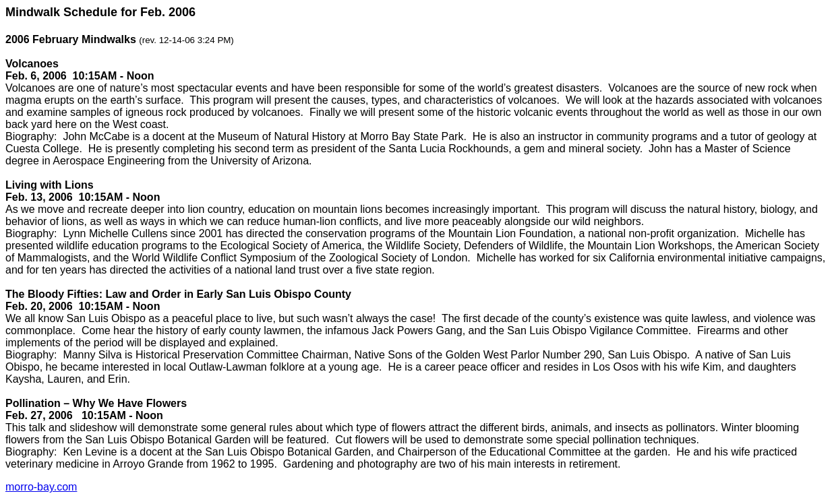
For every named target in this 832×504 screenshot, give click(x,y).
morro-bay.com (41, 487)
